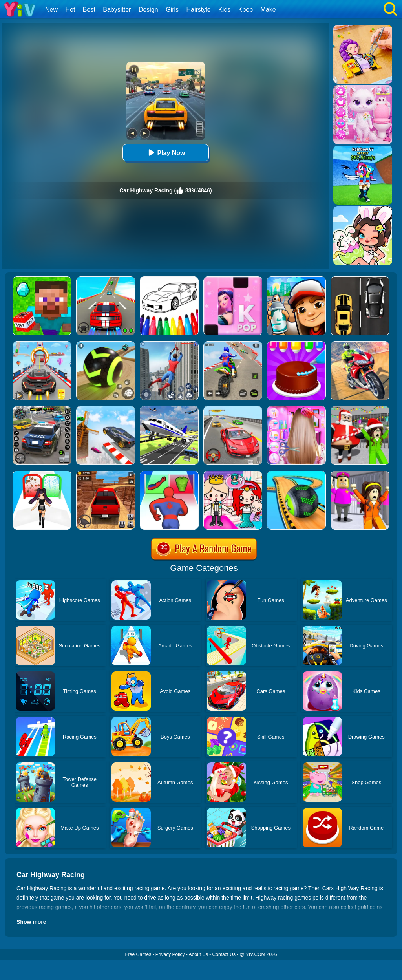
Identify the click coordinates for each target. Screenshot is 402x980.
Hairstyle (199, 10)
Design (148, 10)
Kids (224, 10)
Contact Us (224, 954)
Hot (70, 10)
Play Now (165, 153)
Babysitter (117, 10)
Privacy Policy (170, 954)
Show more (31, 922)
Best (89, 10)
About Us (198, 954)
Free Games (138, 954)
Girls (172, 10)
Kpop (246, 10)
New (51, 10)
